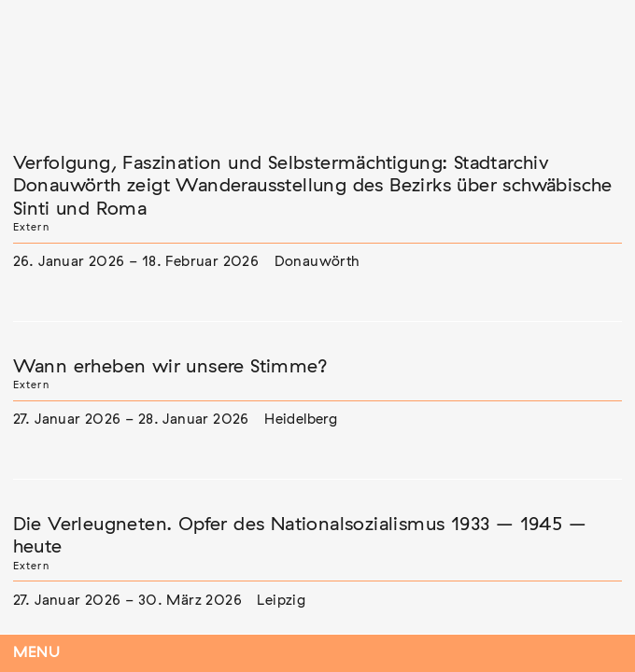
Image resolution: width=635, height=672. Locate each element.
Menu (37, 653)
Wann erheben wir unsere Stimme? (170, 367)
